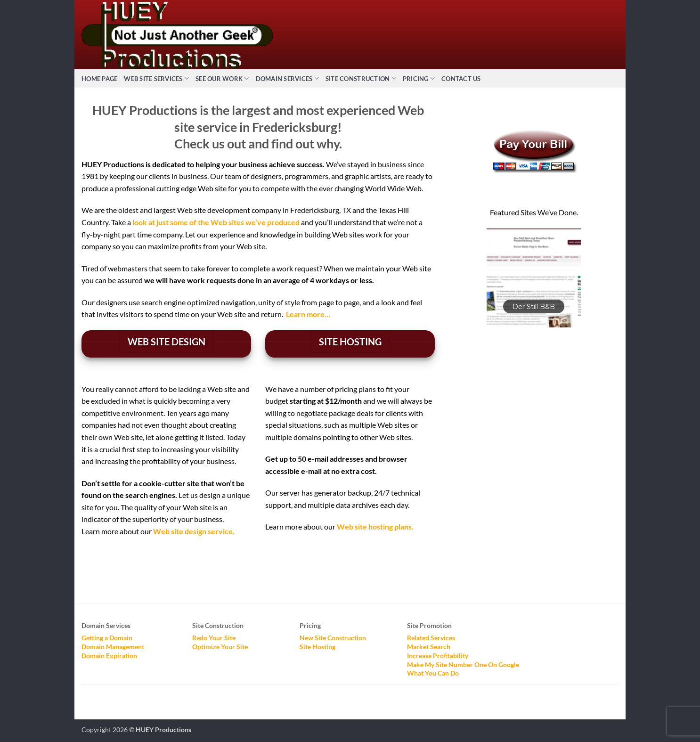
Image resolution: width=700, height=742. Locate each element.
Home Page (99, 79)
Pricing (419, 78)
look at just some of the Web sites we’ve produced (216, 222)
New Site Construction (333, 638)
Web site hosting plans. (375, 526)
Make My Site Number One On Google (463, 665)
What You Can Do (433, 673)
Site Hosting (317, 647)
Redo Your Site (214, 638)
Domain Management (113, 647)
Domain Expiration (109, 656)
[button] (534, 278)
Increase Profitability (438, 656)
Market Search (429, 647)
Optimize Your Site (220, 647)
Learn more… (308, 314)
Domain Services (287, 78)
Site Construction (361, 78)
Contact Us (461, 79)
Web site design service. (194, 531)
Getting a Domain (107, 638)
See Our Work (222, 78)
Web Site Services (156, 78)
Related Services (431, 638)
